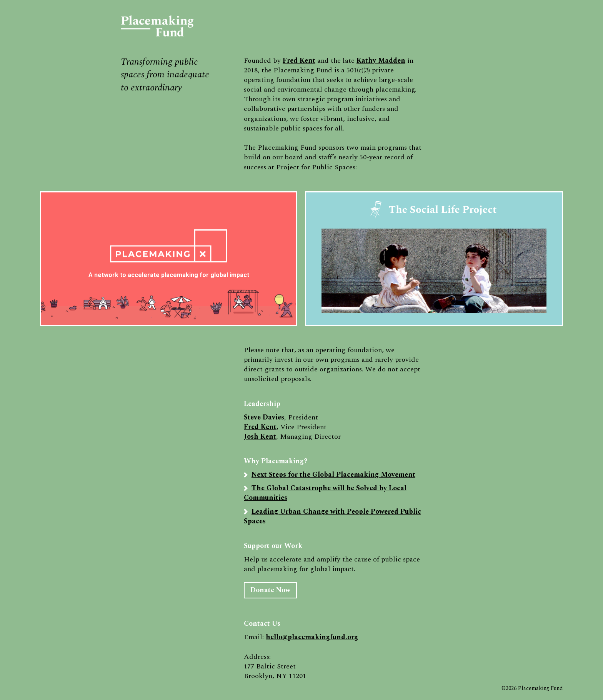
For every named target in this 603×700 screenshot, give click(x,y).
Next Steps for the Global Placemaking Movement (333, 475)
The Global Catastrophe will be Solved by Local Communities (325, 493)
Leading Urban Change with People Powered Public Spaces (332, 516)
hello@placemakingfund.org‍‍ (312, 637)
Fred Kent (299, 61)
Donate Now (270, 590)
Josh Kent (260, 437)
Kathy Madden (381, 61)
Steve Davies (264, 417)
